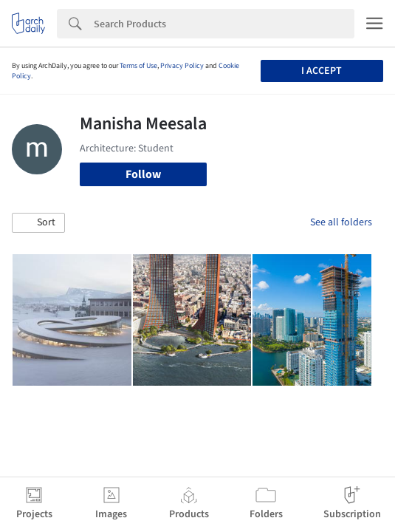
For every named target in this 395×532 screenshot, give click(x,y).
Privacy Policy (182, 66)
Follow (143, 174)
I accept (322, 71)
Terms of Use (138, 66)
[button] (38, 223)
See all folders (341, 222)
